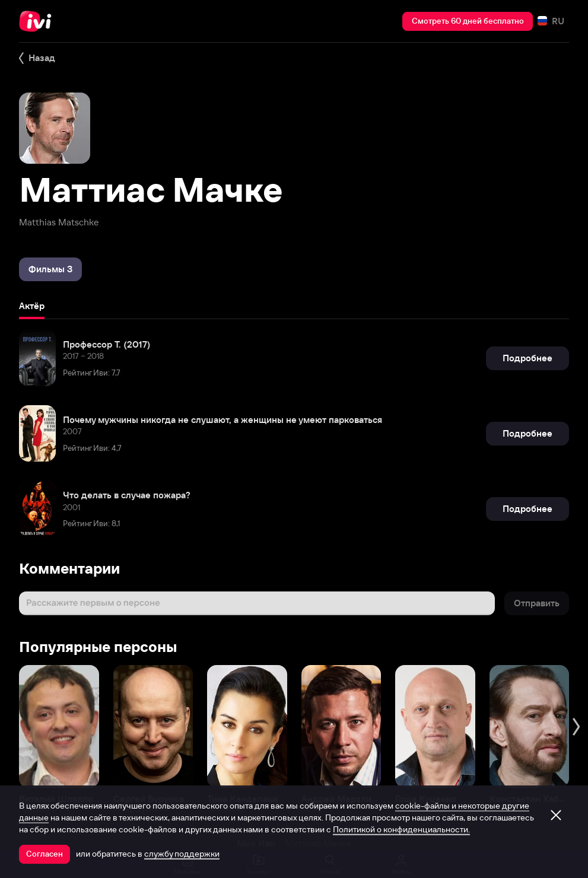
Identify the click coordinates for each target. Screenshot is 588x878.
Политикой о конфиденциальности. (401, 829)
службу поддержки (182, 854)
